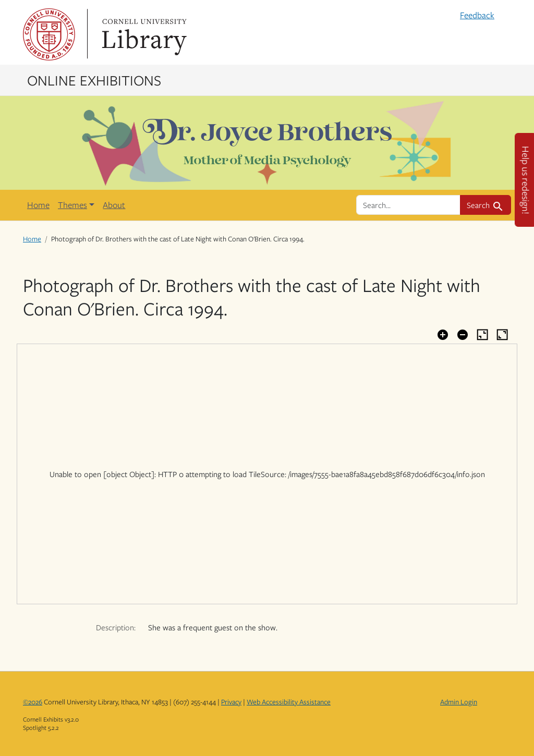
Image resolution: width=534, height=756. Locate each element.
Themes (72, 205)
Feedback (477, 15)
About (114, 205)
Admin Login (459, 702)
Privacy (231, 702)
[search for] (408, 205)
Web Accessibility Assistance (289, 702)
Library (143, 34)
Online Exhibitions (94, 80)
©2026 (33, 702)
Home (38, 205)
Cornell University (49, 34)
